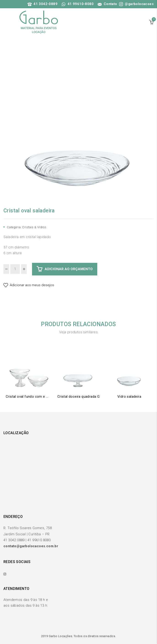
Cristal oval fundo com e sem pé (28, 397)
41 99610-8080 (78, 4)
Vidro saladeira (129, 397)
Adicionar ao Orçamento (69, 269)
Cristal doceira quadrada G (78, 397)
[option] (78, 125)
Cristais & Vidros (34, 227)
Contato (107, 4)
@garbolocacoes (136, 4)
